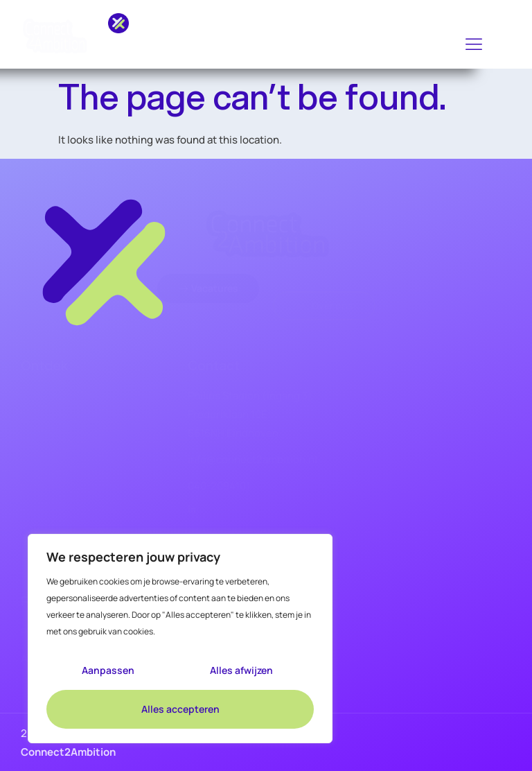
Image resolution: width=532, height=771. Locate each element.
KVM (29, 466)
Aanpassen (108, 670)
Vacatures (41, 410)
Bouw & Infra (47, 438)
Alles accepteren (180, 709)
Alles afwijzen (241, 670)
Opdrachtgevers (55, 494)
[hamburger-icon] (474, 45)
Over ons (39, 521)
